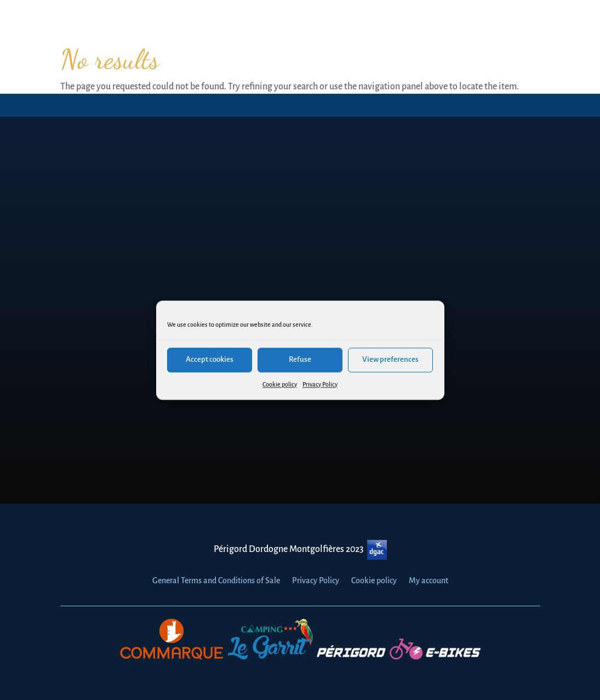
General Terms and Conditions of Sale (216, 581)
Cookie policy (280, 384)
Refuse (300, 359)
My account (428, 581)
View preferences (390, 359)
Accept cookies (210, 359)
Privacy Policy (320, 384)
